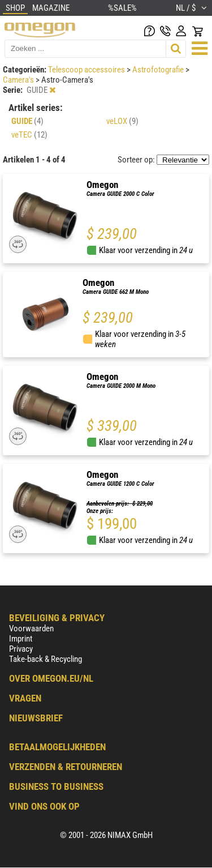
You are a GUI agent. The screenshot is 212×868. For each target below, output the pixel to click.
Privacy (21, 649)
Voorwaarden (31, 628)
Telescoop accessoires (87, 70)
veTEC (29, 135)
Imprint (21, 639)
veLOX (122, 121)
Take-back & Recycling (46, 659)
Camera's (19, 80)
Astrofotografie (159, 70)
